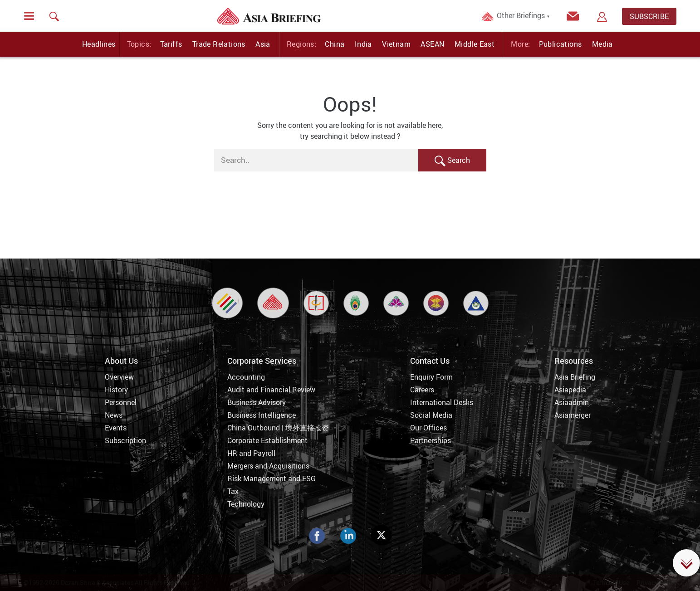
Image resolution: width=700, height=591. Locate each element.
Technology (246, 504)
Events (116, 428)
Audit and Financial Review (271, 390)
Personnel (121, 402)
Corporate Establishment (267, 440)
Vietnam (396, 44)
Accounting (246, 377)
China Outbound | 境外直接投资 (278, 428)
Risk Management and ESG (272, 479)
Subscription (125, 440)
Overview (119, 377)
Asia (263, 44)
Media (602, 44)
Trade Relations (219, 44)
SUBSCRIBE (649, 16)
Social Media (431, 415)
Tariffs (171, 44)
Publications (560, 44)
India (363, 44)
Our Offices (428, 428)
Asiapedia (570, 390)
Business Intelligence (262, 415)
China (335, 44)
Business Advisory (257, 402)
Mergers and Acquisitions (268, 466)
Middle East (475, 44)
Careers (422, 390)
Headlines (99, 44)
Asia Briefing (575, 377)
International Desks (442, 402)
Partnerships (431, 440)
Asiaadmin (572, 402)
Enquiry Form (431, 377)
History (116, 390)
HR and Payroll (251, 453)
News (114, 415)
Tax (233, 491)
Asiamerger (573, 415)
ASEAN (432, 44)
